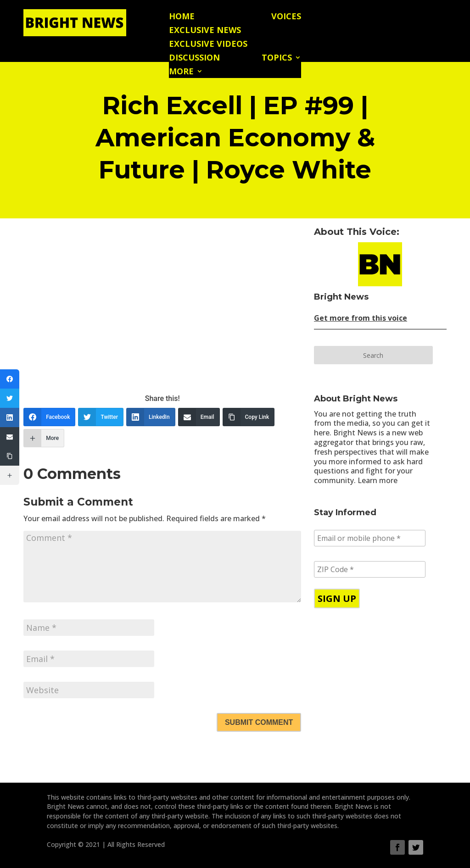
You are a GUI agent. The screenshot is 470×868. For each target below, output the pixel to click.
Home (182, 17)
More (181, 72)
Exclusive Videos (208, 45)
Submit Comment (259, 722)
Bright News (341, 297)
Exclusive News (205, 31)
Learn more (378, 480)
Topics (277, 58)
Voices (286, 17)
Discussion (194, 58)
